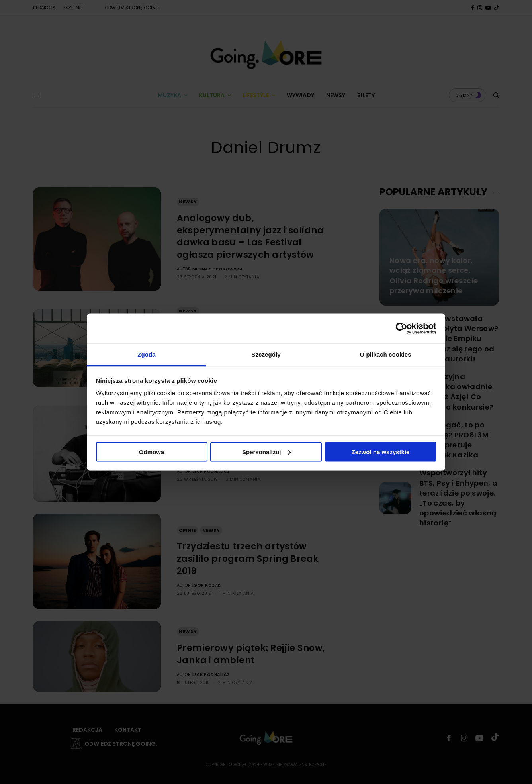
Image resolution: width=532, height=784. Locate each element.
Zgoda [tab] (147, 354)
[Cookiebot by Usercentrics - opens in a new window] (402, 328)
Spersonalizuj (266, 452)
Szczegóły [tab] (266, 354)
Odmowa (152, 452)
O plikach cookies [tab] (385, 354)
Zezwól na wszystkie (381, 452)
